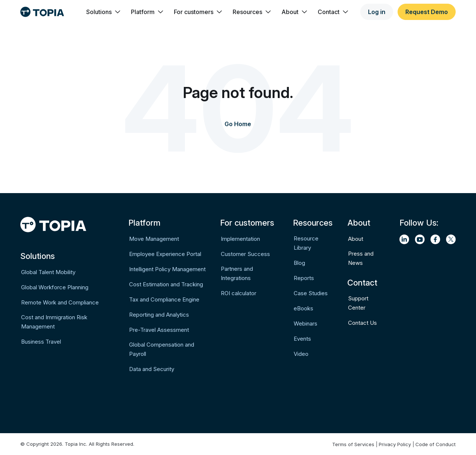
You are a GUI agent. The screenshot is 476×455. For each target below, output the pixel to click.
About (356, 239)
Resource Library (306, 243)
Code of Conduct (436, 444)
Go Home (238, 124)
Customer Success (245, 254)
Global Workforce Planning (55, 287)
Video (301, 354)
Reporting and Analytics (159, 315)
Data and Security (152, 369)
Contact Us (362, 323)
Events (302, 339)
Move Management (154, 239)
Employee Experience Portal (165, 254)
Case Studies (311, 293)
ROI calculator (239, 293)
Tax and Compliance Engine (164, 299)
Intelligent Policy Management (167, 269)
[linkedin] (404, 239)
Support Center (358, 303)
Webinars (305, 323)
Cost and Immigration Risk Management (54, 322)
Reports (304, 278)
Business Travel (41, 342)
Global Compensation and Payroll (162, 349)
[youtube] (420, 239)
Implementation (240, 239)
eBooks (303, 308)
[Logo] (42, 12)
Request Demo (427, 12)
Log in (377, 12)
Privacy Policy (395, 444)
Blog (299, 263)
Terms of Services (353, 444)
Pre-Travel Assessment (159, 330)
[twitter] (451, 239)
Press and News (361, 258)
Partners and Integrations (237, 273)
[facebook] (435, 239)
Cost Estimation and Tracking (166, 284)
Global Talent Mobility (48, 272)
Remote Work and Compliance (60, 302)
